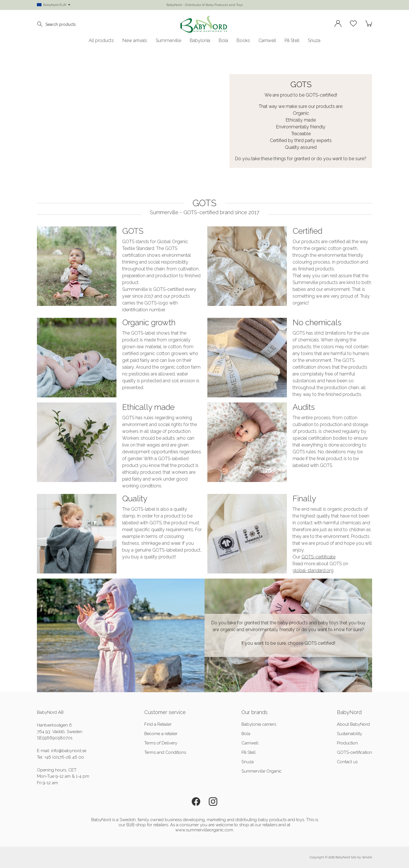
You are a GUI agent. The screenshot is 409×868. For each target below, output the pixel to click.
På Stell (292, 41)
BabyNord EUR (54, 5)
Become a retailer (161, 734)
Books (243, 41)
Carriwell (267, 41)
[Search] (41, 24)
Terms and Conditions (165, 752)
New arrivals (135, 41)
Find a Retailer (158, 724)
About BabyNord (353, 724)
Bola (223, 41)
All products (101, 41)
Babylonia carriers (259, 724)
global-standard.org (313, 570)
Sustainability (349, 734)
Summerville (168, 41)
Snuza (314, 41)
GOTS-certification (354, 752)
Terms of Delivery (161, 743)
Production (347, 743)
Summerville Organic (262, 771)
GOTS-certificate (318, 557)
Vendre (367, 857)
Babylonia (200, 41)
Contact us (347, 762)
